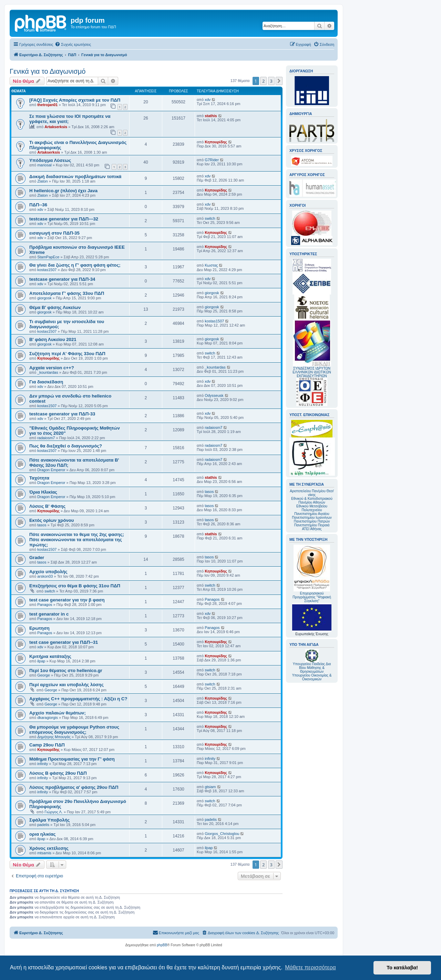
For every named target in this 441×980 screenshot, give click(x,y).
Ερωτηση (39, 628)
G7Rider (212, 160)
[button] (279, 81)
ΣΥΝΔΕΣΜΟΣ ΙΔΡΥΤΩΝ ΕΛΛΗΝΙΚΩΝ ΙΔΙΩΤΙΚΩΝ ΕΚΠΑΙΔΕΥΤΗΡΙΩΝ (312, 372)
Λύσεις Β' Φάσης (47, 506)
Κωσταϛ (211, 265)
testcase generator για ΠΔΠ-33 (62, 414)
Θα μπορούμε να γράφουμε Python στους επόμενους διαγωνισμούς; (74, 730)
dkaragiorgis (48, 718)
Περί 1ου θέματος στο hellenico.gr (66, 670)
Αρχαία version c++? (52, 368)
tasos (209, 492)
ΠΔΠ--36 (38, 205)
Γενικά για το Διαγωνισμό (48, 71)
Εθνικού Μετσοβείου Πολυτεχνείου (312, 508)
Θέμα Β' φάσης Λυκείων (55, 307)
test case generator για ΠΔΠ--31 (64, 642)
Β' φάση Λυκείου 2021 (53, 339)
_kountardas (48, 372)
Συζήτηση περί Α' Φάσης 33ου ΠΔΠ (67, 354)
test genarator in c (49, 614)
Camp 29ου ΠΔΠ (47, 745)
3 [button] (271, 81)
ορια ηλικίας (43, 834)
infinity (43, 764)
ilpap (41, 661)
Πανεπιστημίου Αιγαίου (312, 514)
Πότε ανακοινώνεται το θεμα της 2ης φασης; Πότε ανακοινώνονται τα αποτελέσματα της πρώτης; (77, 540)
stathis (211, 116)
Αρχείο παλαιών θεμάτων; (58, 713)
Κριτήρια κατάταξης (50, 656)
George (44, 675)
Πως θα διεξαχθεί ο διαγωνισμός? (66, 446)
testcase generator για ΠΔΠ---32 (64, 219)
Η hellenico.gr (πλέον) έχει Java (63, 191)
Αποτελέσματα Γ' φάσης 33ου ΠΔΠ (67, 293)
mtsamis (44, 853)
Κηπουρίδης (216, 142)
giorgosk (44, 298)
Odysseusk (214, 395)
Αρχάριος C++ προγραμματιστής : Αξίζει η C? (78, 699)
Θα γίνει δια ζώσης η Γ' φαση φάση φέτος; (75, 265)
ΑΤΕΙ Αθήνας (312, 529)
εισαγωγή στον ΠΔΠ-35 (54, 233)
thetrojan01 (47, 105)
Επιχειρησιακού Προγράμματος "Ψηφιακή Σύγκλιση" (312, 574)
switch (210, 218)
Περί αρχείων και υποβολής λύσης (66, 685)
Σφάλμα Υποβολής (49, 820)
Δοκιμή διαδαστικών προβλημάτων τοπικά (75, 177)
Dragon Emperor (51, 470)
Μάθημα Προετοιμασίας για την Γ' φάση (72, 759)
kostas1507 (47, 270)
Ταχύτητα (39, 478)
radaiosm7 (46, 438)
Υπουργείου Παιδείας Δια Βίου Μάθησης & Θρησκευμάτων (312, 668)
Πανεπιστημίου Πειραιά (312, 525)
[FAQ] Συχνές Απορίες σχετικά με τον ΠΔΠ (75, 100)
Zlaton (43, 181)
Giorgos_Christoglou (222, 834)
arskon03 (45, 576)
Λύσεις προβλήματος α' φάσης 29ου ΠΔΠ (74, 787)
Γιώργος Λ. (54, 812)
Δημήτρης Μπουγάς (54, 737)
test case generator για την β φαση (67, 600)
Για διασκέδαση (46, 382)
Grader (37, 558)
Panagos (45, 605)
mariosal (44, 165)
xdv (208, 100)
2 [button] (263, 81)
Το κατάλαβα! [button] (402, 968)
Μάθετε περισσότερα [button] (310, 967)
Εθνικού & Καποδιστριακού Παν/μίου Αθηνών (312, 501)
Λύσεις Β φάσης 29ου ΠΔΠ (58, 773)
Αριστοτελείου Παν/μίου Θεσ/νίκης (312, 493)
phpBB (162, 945)
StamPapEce (48, 257)
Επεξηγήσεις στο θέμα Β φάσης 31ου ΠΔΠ (75, 586)
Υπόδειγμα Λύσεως (50, 160)
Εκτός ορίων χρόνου (52, 520)
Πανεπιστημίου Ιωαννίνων (312, 518)
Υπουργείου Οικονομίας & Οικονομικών (312, 677)
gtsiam (210, 787)
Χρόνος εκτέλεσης (49, 848)
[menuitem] (73, 44)
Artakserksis (56, 127)
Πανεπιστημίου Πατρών (312, 521)
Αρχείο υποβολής (48, 572)
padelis (43, 825)
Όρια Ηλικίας (43, 492)
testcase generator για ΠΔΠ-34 (62, 279)
